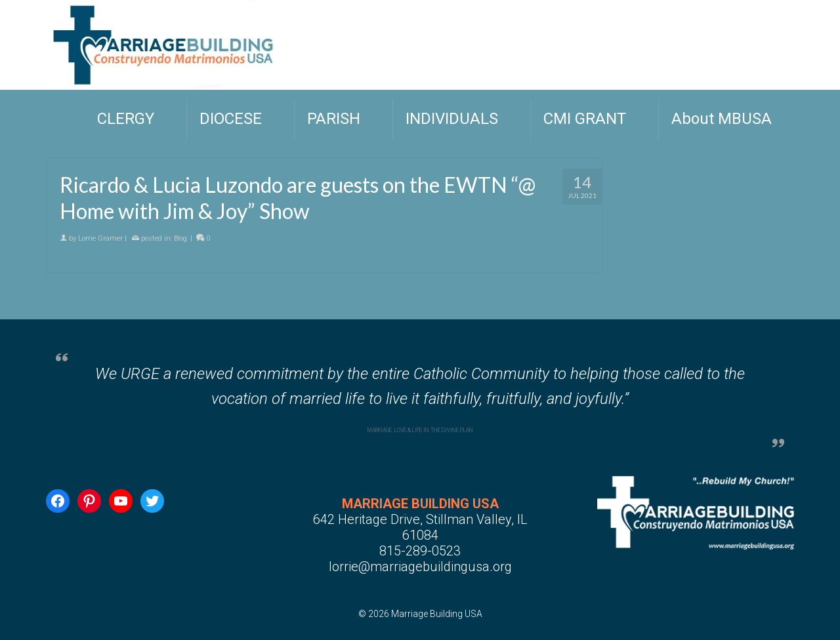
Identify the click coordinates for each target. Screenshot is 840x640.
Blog (180, 239)
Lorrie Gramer (100, 239)
